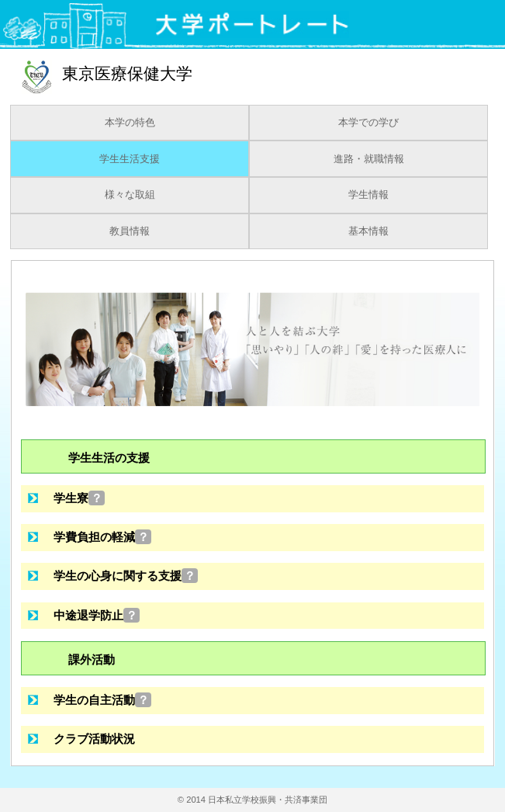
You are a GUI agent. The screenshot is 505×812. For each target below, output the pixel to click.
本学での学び (368, 123)
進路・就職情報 (369, 159)
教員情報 (130, 231)
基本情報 (368, 231)
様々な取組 (130, 195)
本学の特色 (130, 123)
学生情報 (368, 195)
